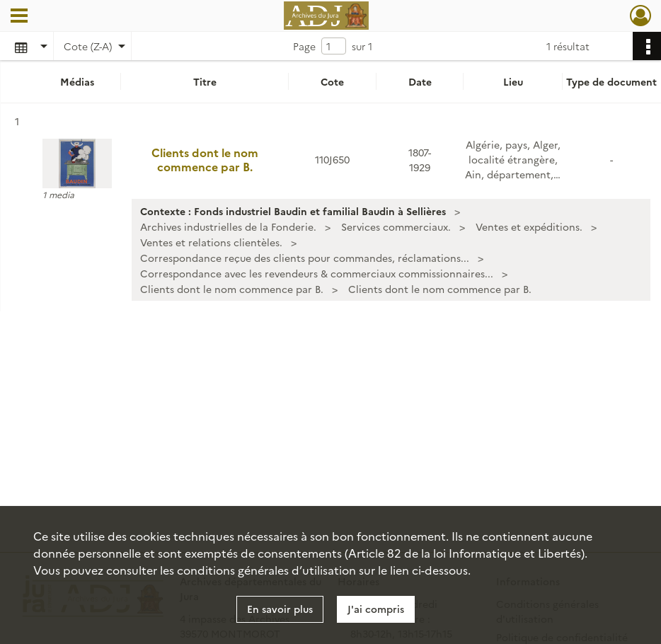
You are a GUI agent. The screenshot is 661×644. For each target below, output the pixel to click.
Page (304, 46)
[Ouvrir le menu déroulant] (19, 17)
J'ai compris (376, 609)
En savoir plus (280, 609)
